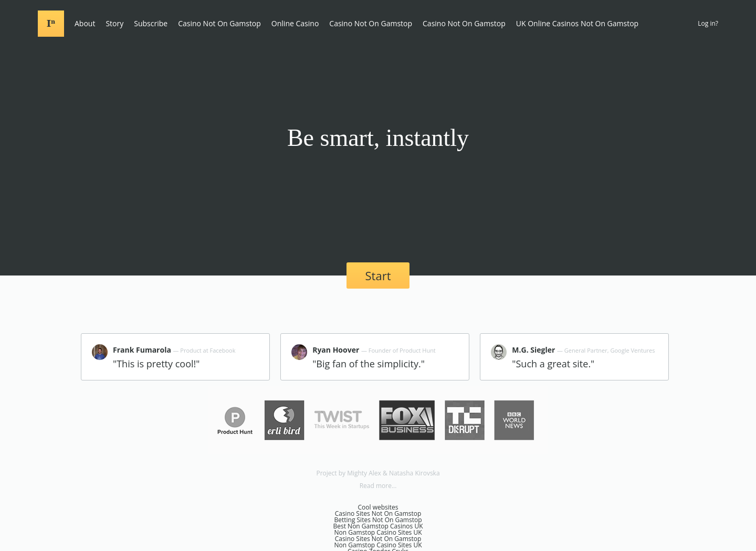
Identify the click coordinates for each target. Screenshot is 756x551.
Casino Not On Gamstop (219, 23)
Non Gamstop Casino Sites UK (378, 532)
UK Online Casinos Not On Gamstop (577, 23)
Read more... (378, 486)
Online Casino (295, 23)
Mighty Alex (364, 473)
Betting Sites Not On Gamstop (378, 520)
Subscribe (151, 23)
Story (114, 23)
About (85, 23)
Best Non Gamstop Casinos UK (378, 526)
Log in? (708, 23)
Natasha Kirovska (414, 473)
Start (378, 275)
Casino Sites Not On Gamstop (378, 513)
